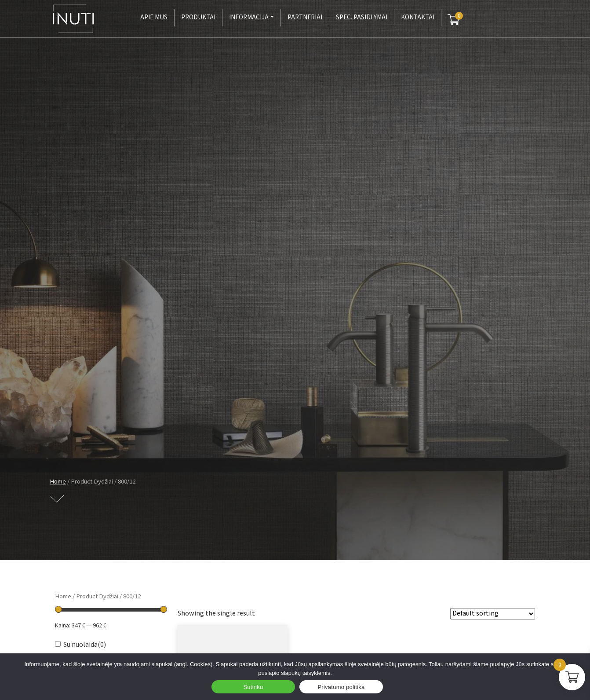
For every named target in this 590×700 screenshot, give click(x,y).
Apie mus (154, 17)
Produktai (198, 17)
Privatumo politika (341, 687)
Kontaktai (418, 17)
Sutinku (253, 687)
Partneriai (305, 17)
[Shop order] (493, 614)
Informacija (249, 17)
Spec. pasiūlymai (362, 17)
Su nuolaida (85, 645)
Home (58, 482)
